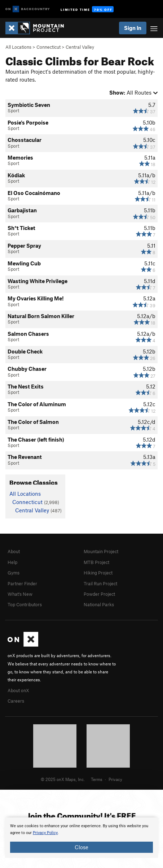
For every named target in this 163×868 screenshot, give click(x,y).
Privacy (115, 779)
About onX (18, 690)
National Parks (99, 604)
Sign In (133, 28)
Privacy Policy (45, 833)
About (14, 551)
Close (81, 847)
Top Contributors (25, 604)
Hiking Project (98, 573)
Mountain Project (101, 551)
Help (12, 562)
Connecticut (49, 47)
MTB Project (96, 562)
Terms (97, 779)
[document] (81, 838)
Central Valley (80, 47)
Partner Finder (22, 583)
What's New (20, 594)
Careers (16, 701)
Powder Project (99, 594)
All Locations (18, 47)
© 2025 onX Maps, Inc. (63, 779)
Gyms (14, 573)
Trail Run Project (100, 583)
